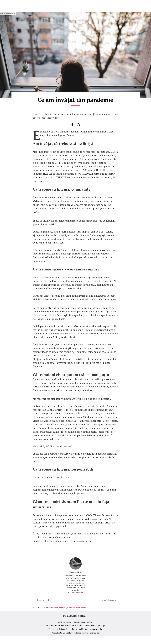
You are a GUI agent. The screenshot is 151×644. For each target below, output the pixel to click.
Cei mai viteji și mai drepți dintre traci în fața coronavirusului (75, 629)
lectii (56, 608)
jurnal (51, 608)
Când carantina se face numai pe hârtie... (76, 622)
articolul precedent (43, 600)
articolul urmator (109, 600)
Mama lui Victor (76, 572)
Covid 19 (83, 608)
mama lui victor (73, 608)
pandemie (63, 608)
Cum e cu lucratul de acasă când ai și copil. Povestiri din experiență (75, 625)
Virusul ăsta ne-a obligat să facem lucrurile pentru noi (75, 633)
